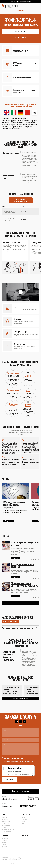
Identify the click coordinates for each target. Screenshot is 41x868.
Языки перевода (6, 832)
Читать (16, 558)
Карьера (4, 845)
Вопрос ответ (5, 851)
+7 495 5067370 (26, 2)
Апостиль (4, 817)
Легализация (5, 819)
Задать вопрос (20, 37)
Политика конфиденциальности (11, 863)
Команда (4, 841)
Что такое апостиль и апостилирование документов (25, 584)
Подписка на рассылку (21, 791)
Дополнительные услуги (9, 830)
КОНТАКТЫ (25, 835)
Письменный (5, 823)
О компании (5, 839)
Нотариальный (6, 821)
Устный (4, 827)
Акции (24, 823)
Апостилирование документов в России (25, 544)
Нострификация (6, 825)
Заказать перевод (20, 31)
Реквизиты (5, 849)
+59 (34, 113)
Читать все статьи (21, 603)
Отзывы (4, 843)
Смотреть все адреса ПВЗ (20, 698)
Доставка (25, 819)
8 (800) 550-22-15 (34, 799)
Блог (3, 853)
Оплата (24, 817)
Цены (23, 821)
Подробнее (8, 521)
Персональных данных (26, 762)
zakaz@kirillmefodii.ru (9, 799)
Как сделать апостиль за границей (23, 565)
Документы (5, 847)
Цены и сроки (20, 10)
